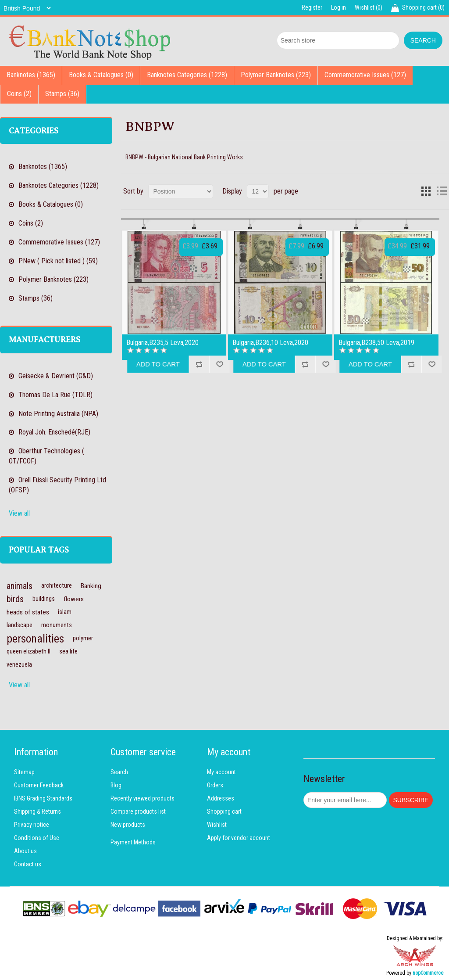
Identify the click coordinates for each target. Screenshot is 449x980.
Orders (215, 785)
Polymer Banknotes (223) (276, 75)
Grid (426, 191)
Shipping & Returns (37, 811)
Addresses (221, 798)
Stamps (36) (62, 94)
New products (128, 825)
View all (19, 513)
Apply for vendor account (239, 838)
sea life (68, 652)
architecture (57, 586)
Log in (339, 7)
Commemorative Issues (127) (365, 75)
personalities (35, 639)
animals (20, 586)
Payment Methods (133, 842)
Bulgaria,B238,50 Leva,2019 (376, 343)
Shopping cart (224, 811)
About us (25, 851)
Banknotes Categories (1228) (187, 75)
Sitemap (24, 772)
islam (65, 612)
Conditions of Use (37, 838)
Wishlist (217, 825)
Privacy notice (32, 825)
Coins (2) (19, 94)
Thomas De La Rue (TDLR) (55, 395)
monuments (57, 625)
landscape (20, 625)
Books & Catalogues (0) (101, 75)
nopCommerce (428, 973)
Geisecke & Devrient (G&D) (56, 376)
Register (312, 7)
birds (15, 599)
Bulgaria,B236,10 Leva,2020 (270, 343)
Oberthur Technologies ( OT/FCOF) (46, 456)
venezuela (19, 665)
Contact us (28, 864)
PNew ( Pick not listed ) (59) (58, 261)
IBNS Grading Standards (43, 798)
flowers (74, 599)
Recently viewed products (143, 798)
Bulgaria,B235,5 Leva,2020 (162, 343)
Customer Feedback (39, 785)
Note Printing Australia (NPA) (58, 414)
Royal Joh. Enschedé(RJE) (54, 432)
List (442, 191)
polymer (83, 638)
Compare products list (138, 811)
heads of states (28, 612)
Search (119, 772)
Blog (116, 785)
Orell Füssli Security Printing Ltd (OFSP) (57, 485)
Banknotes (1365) (31, 75)
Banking (91, 586)
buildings (44, 599)
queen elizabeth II (29, 652)
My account (221, 772)
